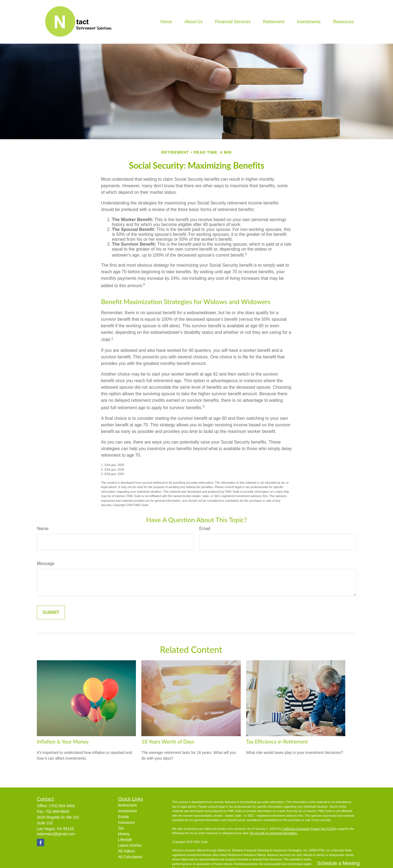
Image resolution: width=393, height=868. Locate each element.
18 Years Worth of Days (168, 742)
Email (205, 529)
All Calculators (130, 857)
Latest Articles (130, 845)
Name (43, 529)
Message (46, 564)
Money (124, 834)
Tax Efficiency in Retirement (277, 742)
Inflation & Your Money (63, 742)
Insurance (126, 822)
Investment (127, 811)
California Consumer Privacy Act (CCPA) (309, 829)
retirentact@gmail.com (56, 834)
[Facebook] (41, 842)
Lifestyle (125, 840)
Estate (124, 817)
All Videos (127, 851)
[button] (166, 22)
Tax (121, 828)
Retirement (127, 805)
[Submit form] (51, 613)
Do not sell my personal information (273, 833)
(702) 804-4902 (62, 806)
